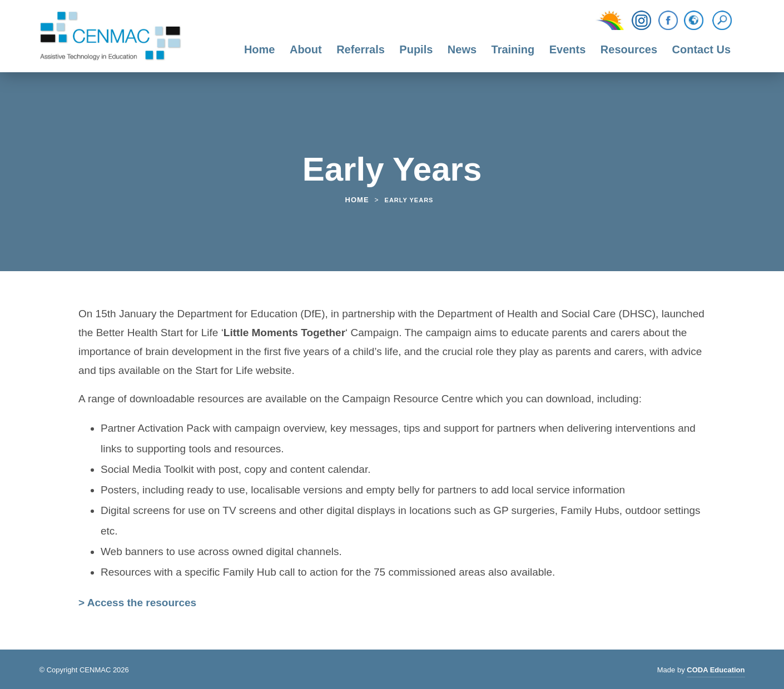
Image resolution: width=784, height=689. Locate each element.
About (306, 49)
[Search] (725, 21)
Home (260, 49)
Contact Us (702, 49)
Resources (629, 49)
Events (568, 49)
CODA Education (716, 671)
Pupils (416, 49)
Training (513, 49)
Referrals (361, 49)
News (462, 49)
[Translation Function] (694, 21)
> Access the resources (137, 603)
